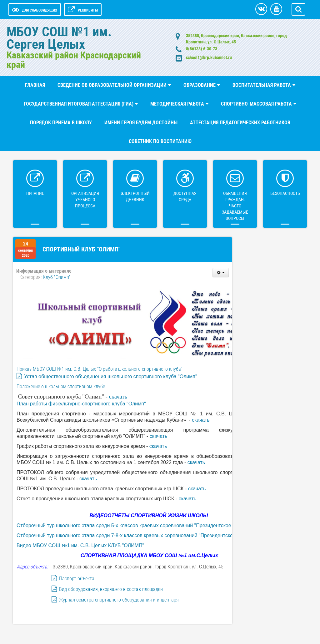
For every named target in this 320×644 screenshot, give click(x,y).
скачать (118, 396)
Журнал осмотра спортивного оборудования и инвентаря (119, 600)
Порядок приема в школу (61, 123)
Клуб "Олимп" (57, 277)
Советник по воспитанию (160, 141)
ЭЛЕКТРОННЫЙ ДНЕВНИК (135, 196)
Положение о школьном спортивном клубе (61, 386)
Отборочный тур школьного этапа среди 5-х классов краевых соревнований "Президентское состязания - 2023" (146, 525)
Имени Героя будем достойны (141, 123)
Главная (35, 85)
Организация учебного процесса (85, 200)
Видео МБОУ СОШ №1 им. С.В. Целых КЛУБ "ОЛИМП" (80, 545)
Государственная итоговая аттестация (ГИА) (79, 104)
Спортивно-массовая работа (256, 104)
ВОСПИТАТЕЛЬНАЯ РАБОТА (262, 85)
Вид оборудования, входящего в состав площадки (111, 589)
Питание (35, 193)
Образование (200, 85)
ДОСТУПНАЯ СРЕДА (185, 196)
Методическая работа (177, 104)
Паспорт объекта (77, 579)
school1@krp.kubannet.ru (209, 57)
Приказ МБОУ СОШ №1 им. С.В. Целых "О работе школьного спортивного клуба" (99, 369)
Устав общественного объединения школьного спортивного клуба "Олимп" (111, 376)
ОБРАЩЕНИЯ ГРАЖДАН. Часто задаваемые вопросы (235, 206)
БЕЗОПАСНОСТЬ (285, 193)
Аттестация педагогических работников (240, 123)
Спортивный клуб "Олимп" (81, 249)
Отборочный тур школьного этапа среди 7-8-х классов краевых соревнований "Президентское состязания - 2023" (149, 535)
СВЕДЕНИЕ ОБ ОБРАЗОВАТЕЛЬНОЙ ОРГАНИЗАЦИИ (112, 85)
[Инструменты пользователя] (221, 273)
